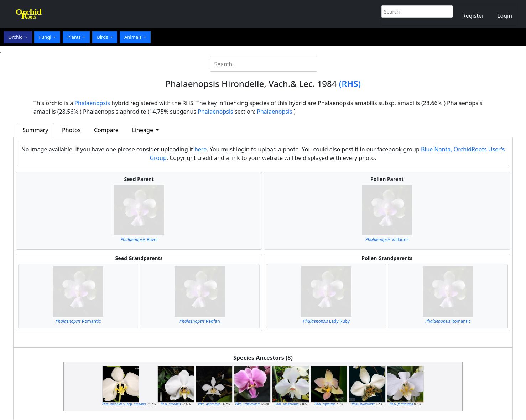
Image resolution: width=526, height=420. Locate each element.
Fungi (46, 37)
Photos (71, 130)
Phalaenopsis (92, 103)
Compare (106, 130)
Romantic (78, 321)
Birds (103, 37)
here (200, 149)
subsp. (124, 404)
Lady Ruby (326, 321)
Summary (35, 130)
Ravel (139, 240)
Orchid (16, 37)
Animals (134, 37)
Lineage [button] (143, 130)
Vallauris (387, 240)
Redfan (200, 321)
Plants (75, 37)
